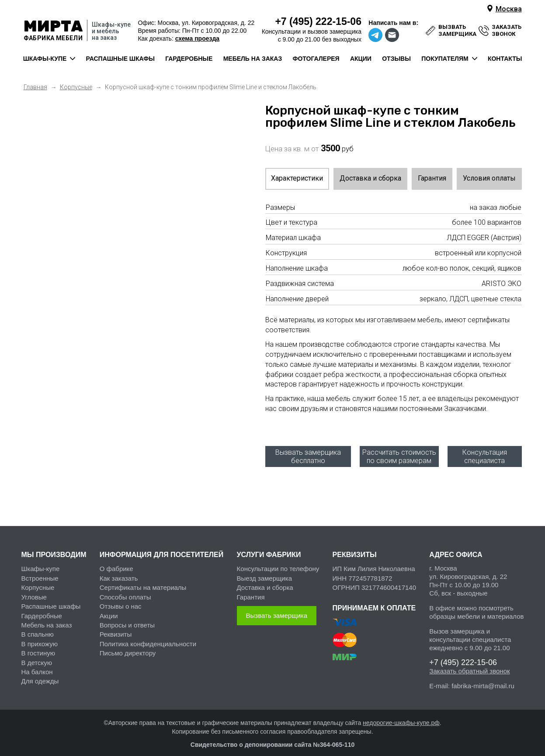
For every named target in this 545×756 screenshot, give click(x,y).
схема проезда (197, 38)
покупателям (445, 59)
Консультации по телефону (278, 563)
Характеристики (297, 178)
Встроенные (40, 572)
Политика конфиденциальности (148, 637)
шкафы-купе (45, 59)
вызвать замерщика (457, 30)
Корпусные (38, 581)
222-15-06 (318, 21)
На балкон (37, 666)
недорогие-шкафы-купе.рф (401, 717)
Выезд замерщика (264, 572)
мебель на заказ (253, 59)
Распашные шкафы (51, 600)
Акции (109, 609)
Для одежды (40, 675)
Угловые (34, 591)
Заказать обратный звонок (469, 665)
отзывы (396, 59)
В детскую (37, 656)
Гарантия (432, 178)
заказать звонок (507, 30)
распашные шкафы (120, 59)
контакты (505, 59)
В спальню (38, 628)
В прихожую (40, 637)
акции (361, 59)
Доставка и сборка (370, 178)
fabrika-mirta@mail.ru (483, 680)
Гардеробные (42, 609)
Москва (509, 9)
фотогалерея (316, 59)
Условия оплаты (489, 178)
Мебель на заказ (47, 619)
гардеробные (189, 59)
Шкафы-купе (41, 563)
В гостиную (38, 647)
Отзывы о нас (121, 600)
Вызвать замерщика (277, 609)
